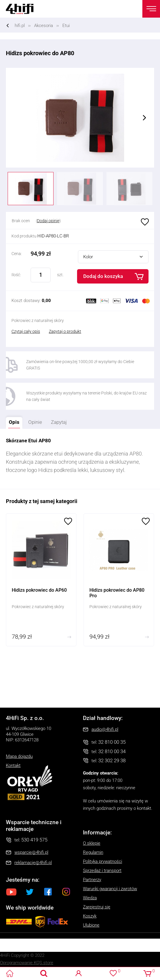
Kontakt (13, 765)
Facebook (48, 892)
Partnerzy (92, 880)
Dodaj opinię (48, 221)
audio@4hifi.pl (105, 729)
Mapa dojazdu (19, 756)
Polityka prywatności (102, 861)
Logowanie (79, 973)
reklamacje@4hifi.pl (33, 863)
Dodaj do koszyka (103, 276)
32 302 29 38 (112, 760)
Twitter (30, 892)
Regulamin (93, 852)
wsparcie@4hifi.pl (31, 852)
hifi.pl (20, 26)
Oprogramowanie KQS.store (27, 963)
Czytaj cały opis (26, 331)
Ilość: (16, 275)
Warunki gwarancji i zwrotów (110, 889)
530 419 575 (34, 840)
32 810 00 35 (112, 742)
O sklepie (92, 843)
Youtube (11, 892)
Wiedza (90, 898)
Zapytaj (57, 421)
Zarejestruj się (97, 907)
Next (144, 118)
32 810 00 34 (112, 751)
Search (44, 973)
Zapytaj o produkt (65, 331)
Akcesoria (44, 26)
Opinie (35, 422)
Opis (13, 421)
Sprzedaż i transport (102, 871)
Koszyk (90, 916)
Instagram (66, 892)
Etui (66, 26)
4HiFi (24, 9)
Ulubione (144, 222)
